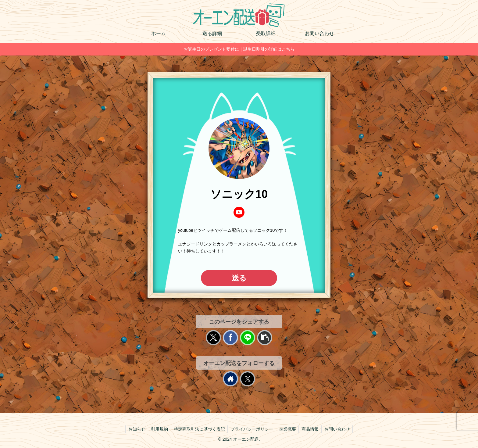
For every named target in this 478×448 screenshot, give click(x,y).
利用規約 (158, 429)
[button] (265, 338)
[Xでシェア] (213, 338)
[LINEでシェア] (248, 338)
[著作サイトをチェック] (230, 379)
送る (239, 278)
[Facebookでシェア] (230, 338)
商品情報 (312, 429)
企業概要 (288, 429)
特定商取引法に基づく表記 (198, 429)
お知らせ (134, 429)
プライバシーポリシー (252, 429)
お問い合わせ (339, 429)
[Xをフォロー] (248, 379)
